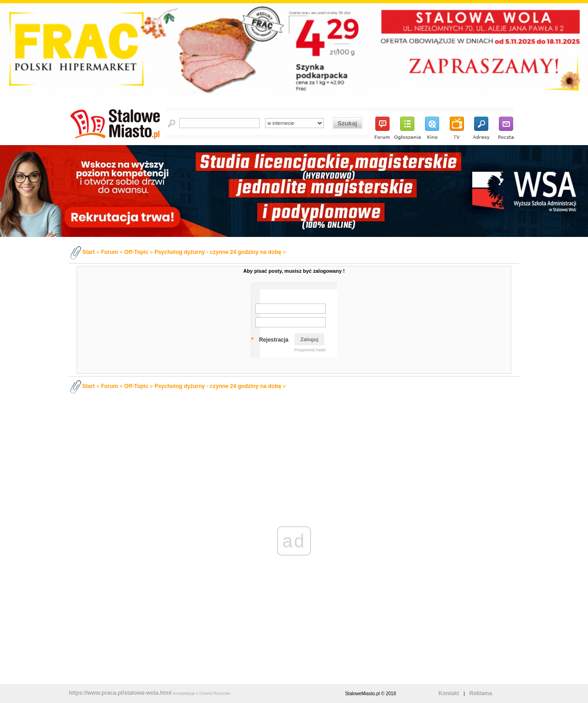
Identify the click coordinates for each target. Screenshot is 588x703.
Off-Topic (136, 252)
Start (88, 252)
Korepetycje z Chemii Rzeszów (202, 693)
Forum (110, 252)
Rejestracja (274, 340)
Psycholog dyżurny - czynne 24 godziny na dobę (218, 252)
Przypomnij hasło (310, 350)
